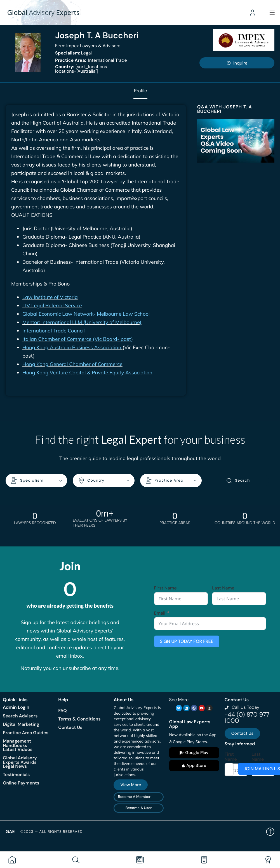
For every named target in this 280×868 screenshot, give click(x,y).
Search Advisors (20, 716)
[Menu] (272, 13)
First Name (165, 588)
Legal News (15, 766)
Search (238, 481)
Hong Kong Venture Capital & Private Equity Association (87, 373)
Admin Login (16, 707)
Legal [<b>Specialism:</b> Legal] (73, 53)
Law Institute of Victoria (50, 297)
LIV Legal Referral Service (52, 306)
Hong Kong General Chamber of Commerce (72, 364)
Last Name (223, 588)
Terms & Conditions (79, 719)
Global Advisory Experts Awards (20, 760)
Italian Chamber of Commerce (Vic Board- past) (78, 339)
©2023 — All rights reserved (52, 832)
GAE (10, 832)
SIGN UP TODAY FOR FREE (187, 641)
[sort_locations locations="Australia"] (81, 69)
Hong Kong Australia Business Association (72, 348)
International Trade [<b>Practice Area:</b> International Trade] (91, 60)
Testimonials (16, 775)
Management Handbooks (17, 743)
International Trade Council (54, 331)
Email (160, 613)
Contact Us (70, 727)
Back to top (270, 832)
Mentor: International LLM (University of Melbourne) (82, 323)
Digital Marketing (21, 724)
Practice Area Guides (26, 733)
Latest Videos (18, 749)
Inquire (237, 63)
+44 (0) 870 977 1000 (247, 718)
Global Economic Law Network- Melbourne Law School (86, 314)
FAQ (63, 711)
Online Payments (21, 783)
